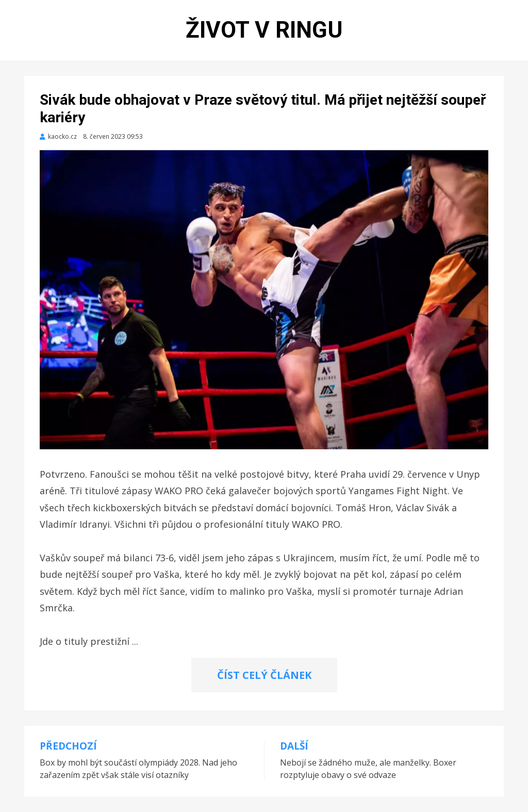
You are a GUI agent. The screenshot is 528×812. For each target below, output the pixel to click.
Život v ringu (264, 30)
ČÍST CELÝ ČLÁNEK (264, 675)
